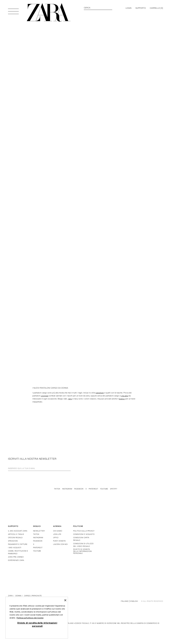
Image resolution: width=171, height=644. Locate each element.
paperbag (100, 393)
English (134, 601)
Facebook (79, 489)
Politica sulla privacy (84, 531)
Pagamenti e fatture (18, 544)
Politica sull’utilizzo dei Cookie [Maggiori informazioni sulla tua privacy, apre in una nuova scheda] (30, 618)
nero (70, 399)
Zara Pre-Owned (16, 557)
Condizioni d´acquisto (84, 534)
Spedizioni (13, 541)
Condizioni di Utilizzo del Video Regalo (83, 545)
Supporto (141, 8)
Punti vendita (59, 541)
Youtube (104, 489)
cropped (45, 396)
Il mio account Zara (18, 531)
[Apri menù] (13, 10)
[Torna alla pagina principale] (49, 12)
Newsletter (39, 531)
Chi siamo (58, 531)
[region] (37, 618)
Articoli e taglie (16, 534)
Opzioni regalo (15, 538)
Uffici (56, 538)
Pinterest (93, 489)
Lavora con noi (60, 544)
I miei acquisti (15, 548)
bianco (122, 399)
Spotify (114, 489)
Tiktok (57, 489)
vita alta (124, 396)
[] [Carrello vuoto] (156, 8)
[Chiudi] (65, 600)
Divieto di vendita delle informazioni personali (82, 551)
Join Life (57, 534)
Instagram (67, 489)
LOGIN (129, 8)
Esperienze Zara (16, 560)
